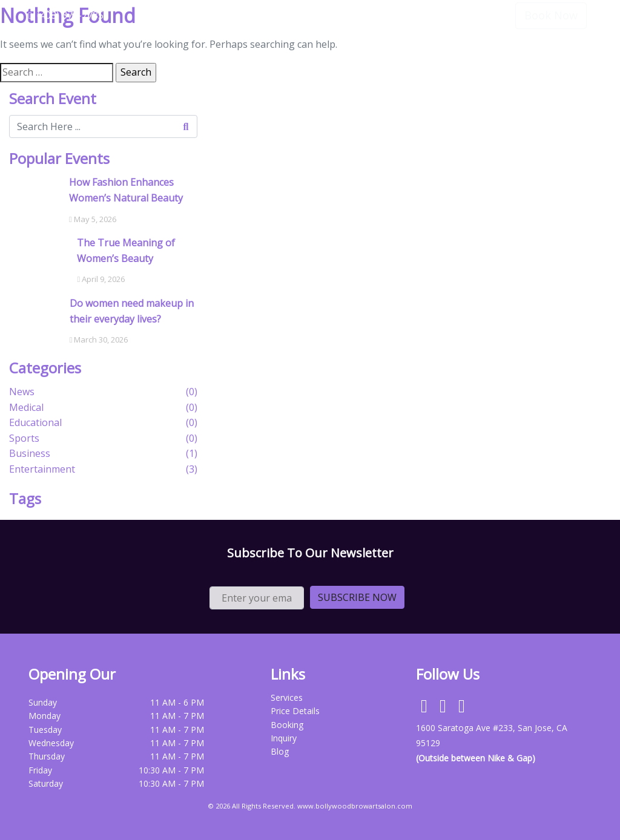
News (22, 392)
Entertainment (42, 469)
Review (514, 60)
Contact (566, 60)
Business (30, 453)
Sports (24, 438)
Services (387, 60)
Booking (287, 725)
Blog (280, 751)
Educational (35, 422)
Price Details (452, 60)
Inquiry (284, 738)
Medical (26, 407)
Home (336, 60)
